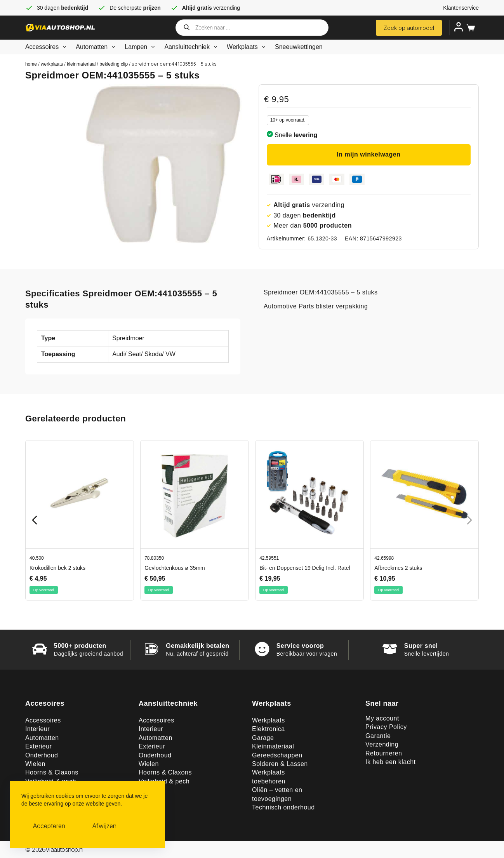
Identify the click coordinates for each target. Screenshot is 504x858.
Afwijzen (104, 826)
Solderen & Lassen (280, 764)
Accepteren (49, 826)
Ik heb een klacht (390, 762)
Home (31, 64)
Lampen (141, 47)
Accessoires (47, 47)
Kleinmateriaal (81, 64)
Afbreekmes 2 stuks (398, 568)
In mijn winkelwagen (368, 154)
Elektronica (269, 729)
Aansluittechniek (192, 47)
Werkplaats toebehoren (269, 777)
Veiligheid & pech (164, 781)
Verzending (382, 744)
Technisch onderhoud (283, 807)
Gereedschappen (277, 755)
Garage (263, 738)
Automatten (97, 47)
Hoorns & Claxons (52, 772)
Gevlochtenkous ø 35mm (175, 568)
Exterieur (39, 746)
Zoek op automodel (409, 28)
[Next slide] (469, 520)
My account (382, 718)
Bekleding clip (114, 64)
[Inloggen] (459, 27)
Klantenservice (461, 8)
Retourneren (384, 753)
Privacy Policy (386, 727)
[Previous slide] (35, 520)
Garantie (378, 736)
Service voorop (300, 646)
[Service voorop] (262, 649)
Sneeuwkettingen (299, 47)
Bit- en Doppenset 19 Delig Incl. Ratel (305, 568)
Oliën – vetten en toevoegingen (277, 794)
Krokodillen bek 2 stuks (57, 568)
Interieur (37, 729)
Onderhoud (42, 755)
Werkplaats (248, 47)
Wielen (35, 764)
